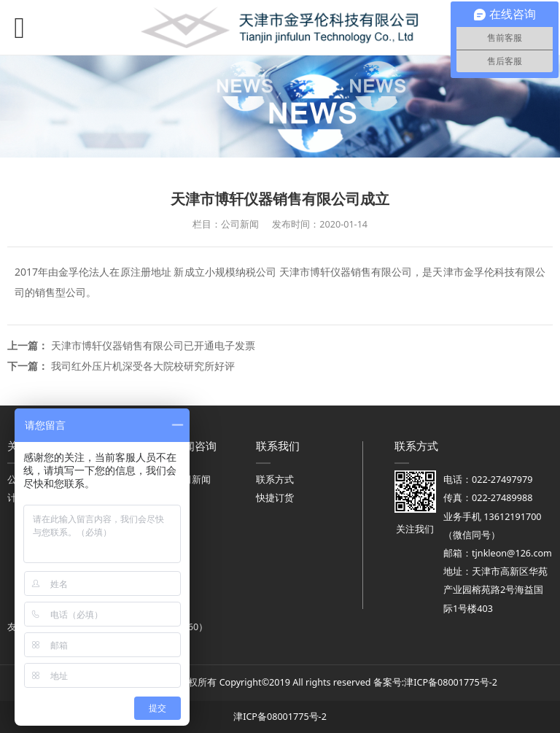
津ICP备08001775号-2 (451, 682)
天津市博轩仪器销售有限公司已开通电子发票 (153, 345)
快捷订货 (275, 498)
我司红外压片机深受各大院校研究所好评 (143, 366)
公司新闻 (192, 480)
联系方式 (275, 480)
